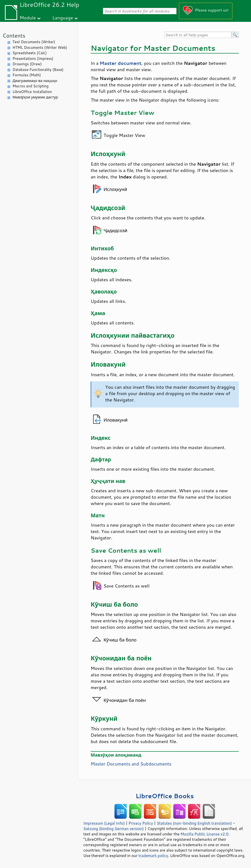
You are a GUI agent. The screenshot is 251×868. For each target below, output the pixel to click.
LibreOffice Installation (32, 92)
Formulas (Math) (27, 75)
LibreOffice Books (165, 796)
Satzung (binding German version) (114, 828)
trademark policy (153, 855)
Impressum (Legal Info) (104, 823)
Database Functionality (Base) (38, 70)
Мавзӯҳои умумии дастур (35, 97)
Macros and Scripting (31, 86)
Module (28, 18)
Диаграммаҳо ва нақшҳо (35, 81)
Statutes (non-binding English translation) (194, 823)
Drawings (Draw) (27, 64)
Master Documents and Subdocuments (131, 764)
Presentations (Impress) (33, 59)
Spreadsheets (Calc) (30, 53)
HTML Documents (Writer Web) (40, 47)
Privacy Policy (141, 823)
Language (63, 18)
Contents (14, 35)
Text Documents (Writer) (34, 42)
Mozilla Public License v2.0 (204, 834)
